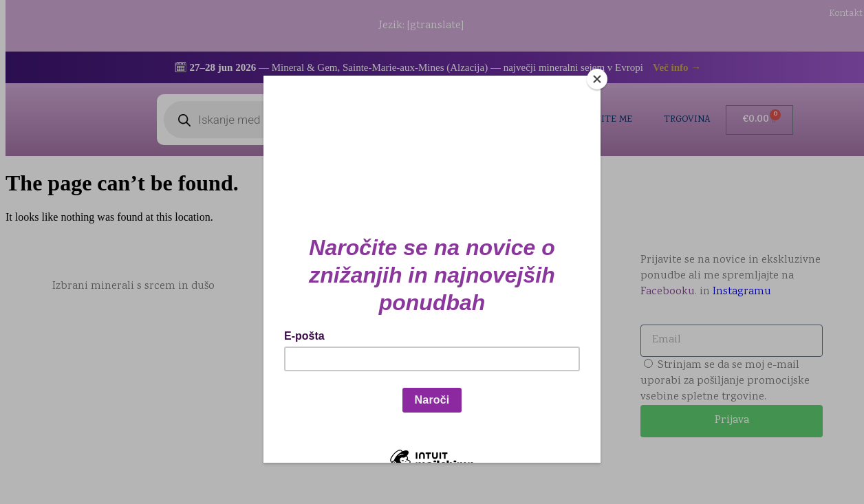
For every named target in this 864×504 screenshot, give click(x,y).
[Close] (597, 79)
